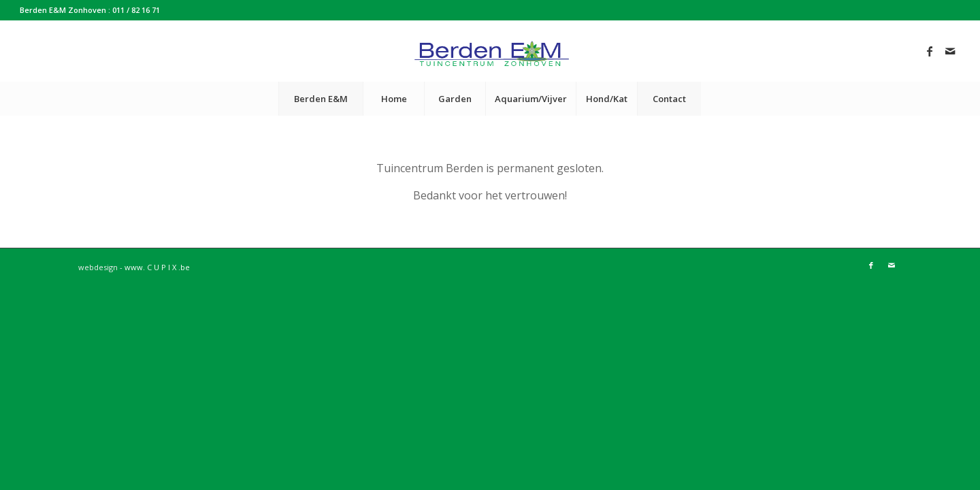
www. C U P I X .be (157, 267)
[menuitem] (321, 99)
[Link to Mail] (950, 51)
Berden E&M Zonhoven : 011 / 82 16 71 (90, 10)
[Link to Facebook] (930, 51)
